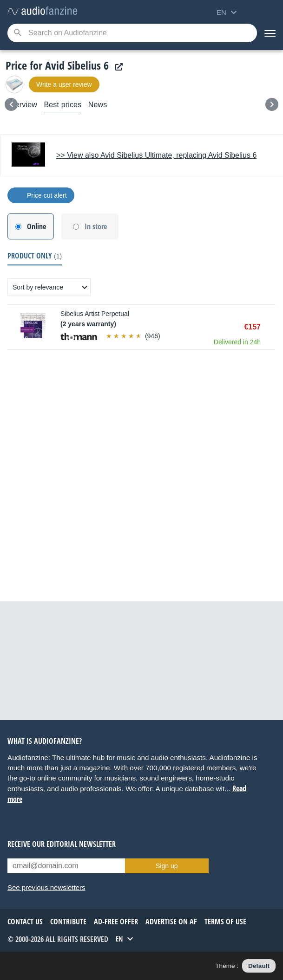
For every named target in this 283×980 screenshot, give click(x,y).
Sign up (167, 866)
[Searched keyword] (132, 33)
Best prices (63, 105)
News (98, 105)
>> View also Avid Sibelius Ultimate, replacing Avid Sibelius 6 (156, 155)
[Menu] (270, 33)
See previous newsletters (46, 887)
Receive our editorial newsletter (62, 844)
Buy (271, 327)
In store (96, 226)
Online (36, 226)
